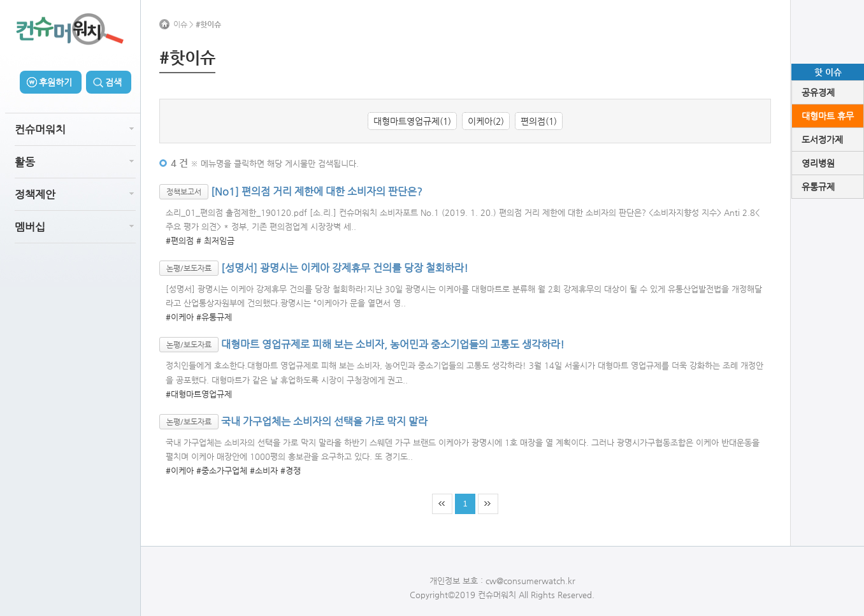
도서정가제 (822, 140)
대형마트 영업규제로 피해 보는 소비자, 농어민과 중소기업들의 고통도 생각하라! (393, 344)
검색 (113, 82)
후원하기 (55, 82)
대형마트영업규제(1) (412, 121)
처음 (442, 504)
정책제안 (35, 194)
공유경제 (818, 92)
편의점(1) (539, 121)
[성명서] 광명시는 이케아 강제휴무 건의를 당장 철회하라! (345, 268)
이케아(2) (486, 121)
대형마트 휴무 (828, 116)
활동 (25, 162)
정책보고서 (184, 192)
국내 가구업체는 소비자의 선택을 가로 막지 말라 (324, 421)
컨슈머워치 (40, 129)
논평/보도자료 (189, 268)
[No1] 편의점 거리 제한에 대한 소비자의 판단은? (317, 191)
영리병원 (818, 163)
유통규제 (818, 187)
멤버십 (30, 227)
